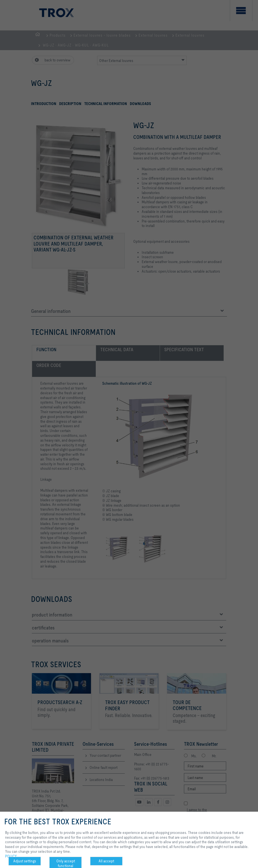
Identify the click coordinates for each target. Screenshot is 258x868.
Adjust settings (25, 861)
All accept (106, 861)
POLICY (11, 856)
